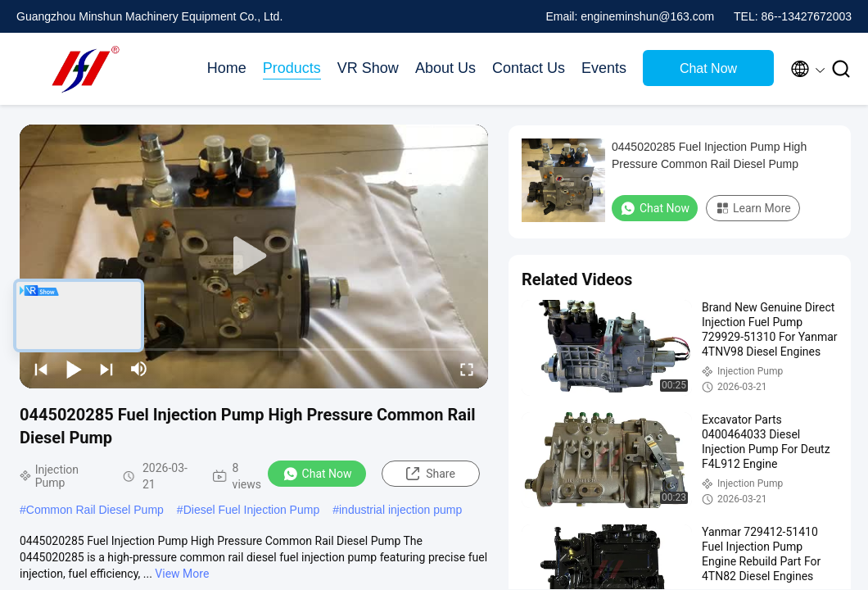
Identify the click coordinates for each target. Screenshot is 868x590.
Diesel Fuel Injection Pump (252, 510)
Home (227, 68)
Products (292, 68)
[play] (254, 256)
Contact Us (529, 68)
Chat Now (708, 68)
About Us (445, 68)
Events (604, 68)
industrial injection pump (400, 510)
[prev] (41, 369)
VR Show (368, 68)
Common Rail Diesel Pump (95, 510)
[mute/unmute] (139, 369)
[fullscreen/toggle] (467, 369)
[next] (106, 369)
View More (182, 574)
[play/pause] (74, 369)
